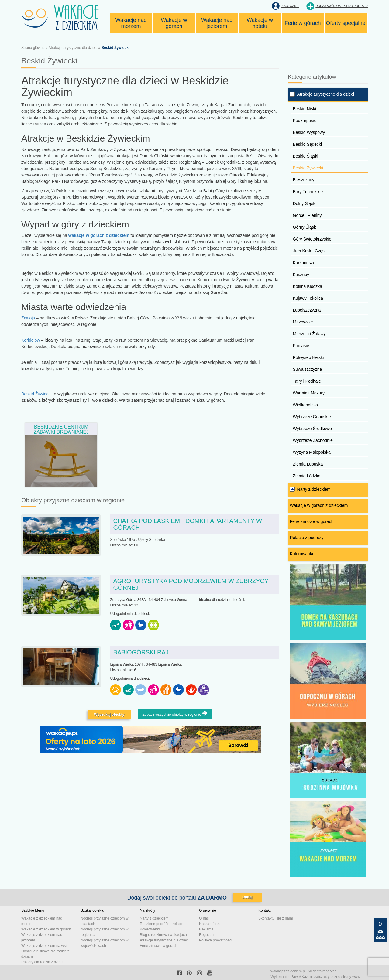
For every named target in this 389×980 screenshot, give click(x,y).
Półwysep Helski (308, 357)
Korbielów (31, 340)
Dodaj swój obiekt (342, 6)
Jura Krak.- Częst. (310, 251)
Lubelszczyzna (307, 310)
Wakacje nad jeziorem (217, 23)
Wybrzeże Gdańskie (312, 417)
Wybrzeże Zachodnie (313, 440)
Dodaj (247, 897)
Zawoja (28, 318)
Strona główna (33, 48)
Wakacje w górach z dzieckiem (319, 505)
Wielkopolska (305, 405)
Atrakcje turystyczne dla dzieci (73, 48)
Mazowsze (303, 322)
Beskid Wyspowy (309, 132)
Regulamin (208, 935)
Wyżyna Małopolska (312, 452)
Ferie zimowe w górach (312, 521)
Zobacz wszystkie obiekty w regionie (175, 714)
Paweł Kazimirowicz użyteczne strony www (325, 977)
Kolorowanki (301, 554)
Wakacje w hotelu (260, 23)
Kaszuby (301, 275)
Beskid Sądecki (308, 144)
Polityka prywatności (216, 940)
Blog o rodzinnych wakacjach (163, 935)
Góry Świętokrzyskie (312, 239)
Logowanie (290, 6)
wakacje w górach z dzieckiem (99, 235)
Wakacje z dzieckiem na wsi (44, 946)
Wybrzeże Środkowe (312, 429)
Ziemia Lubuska (308, 464)
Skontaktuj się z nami (275, 918)
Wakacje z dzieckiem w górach (46, 929)
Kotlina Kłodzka (308, 286)
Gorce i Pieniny (307, 215)
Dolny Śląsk (304, 203)
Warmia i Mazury (309, 393)
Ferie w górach (303, 23)
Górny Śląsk (305, 227)
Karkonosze (304, 263)
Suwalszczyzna (308, 369)
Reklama (206, 929)
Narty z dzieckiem (314, 489)
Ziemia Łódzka (307, 476)
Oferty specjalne (346, 23)
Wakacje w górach (174, 23)
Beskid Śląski (306, 156)
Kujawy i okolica (308, 298)
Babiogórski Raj (141, 652)
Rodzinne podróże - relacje (162, 924)
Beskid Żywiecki (37, 394)
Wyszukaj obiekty (109, 715)
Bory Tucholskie (308, 192)
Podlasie (301, 346)
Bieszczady (304, 180)
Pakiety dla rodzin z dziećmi (44, 962)
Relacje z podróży (307, 538)
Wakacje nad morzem (131, 23)
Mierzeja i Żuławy (309, 334)
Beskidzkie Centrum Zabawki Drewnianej (61, 430)
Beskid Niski (305, 109)
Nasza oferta (209, 924)
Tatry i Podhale (307, 381)
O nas (204, 918)
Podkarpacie (305, 121)
